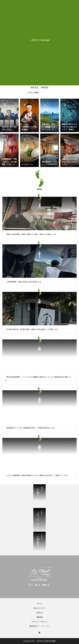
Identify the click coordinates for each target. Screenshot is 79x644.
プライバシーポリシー (40, 622)
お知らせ (40, 613)
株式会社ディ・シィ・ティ (40, 626)
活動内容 (40, 617)
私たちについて (40, 608)
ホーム (40, 604)
